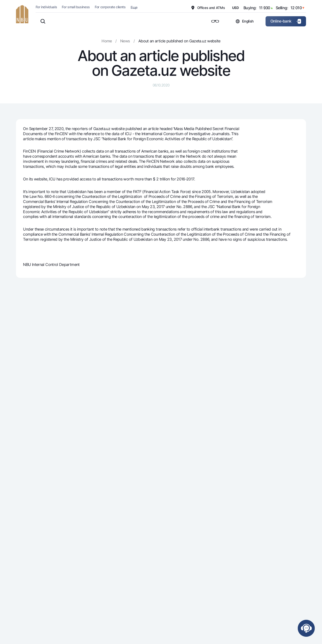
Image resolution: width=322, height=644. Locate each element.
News (125, 41)
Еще (134, 7)
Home (107, 41)
